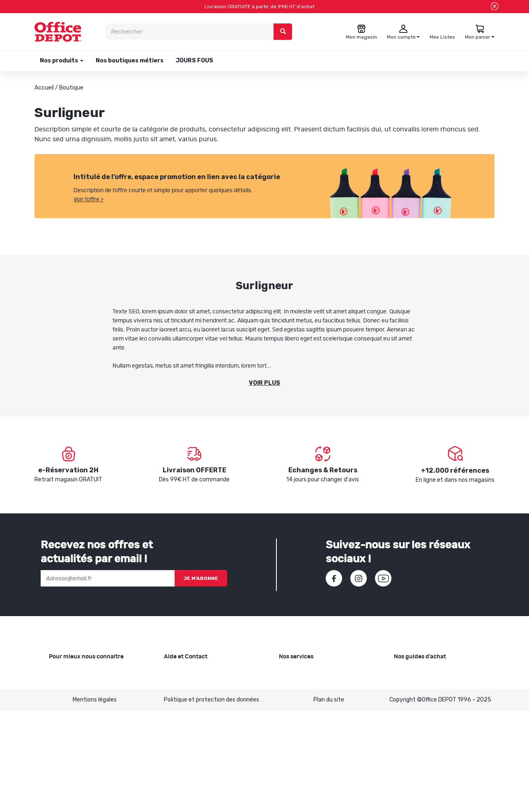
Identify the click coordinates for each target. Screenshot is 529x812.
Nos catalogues (69, 712)
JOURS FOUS (194, 61)
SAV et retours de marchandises (207, 686)
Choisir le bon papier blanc (428, 673)
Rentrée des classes (306, 712)
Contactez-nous (186, 760)
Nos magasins (67, 699)
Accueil (44, 88)
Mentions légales (95, 801)
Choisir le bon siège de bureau (432, 734)
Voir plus (264, 383)
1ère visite (62, 725)
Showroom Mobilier (304, 686)
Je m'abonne (201, 578)
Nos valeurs (64, 686)
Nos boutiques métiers (130, 61)
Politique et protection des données (212, 801)
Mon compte (181, 712)
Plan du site (329, 801)
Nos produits (61, 61)
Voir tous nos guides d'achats (432, 760)
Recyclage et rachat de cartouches (326, 699)
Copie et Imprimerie (305, 673)
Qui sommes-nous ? (75, 673)
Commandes (181, 699)
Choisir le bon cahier (420, 686)
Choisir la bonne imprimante (431, 699)
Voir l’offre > (89, 200)
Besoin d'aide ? (183, 673)
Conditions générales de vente (204, 725)
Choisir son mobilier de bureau (433, 747)
